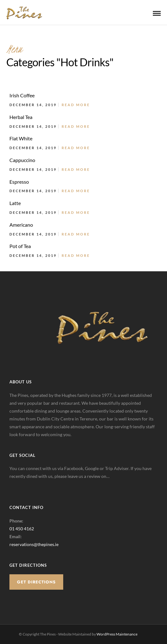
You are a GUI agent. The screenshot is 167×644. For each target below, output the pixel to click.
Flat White (21, 138)
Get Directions (36, 582)
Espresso (19, 182)
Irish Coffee (22, 95)
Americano (21, 225)
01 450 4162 (22, 529)
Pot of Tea (20, 246)
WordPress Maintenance (117, 634)
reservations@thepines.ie (34, 544)
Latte (15, 203)
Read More (76, 105)
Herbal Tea (21, 117)
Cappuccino (22, 160)
